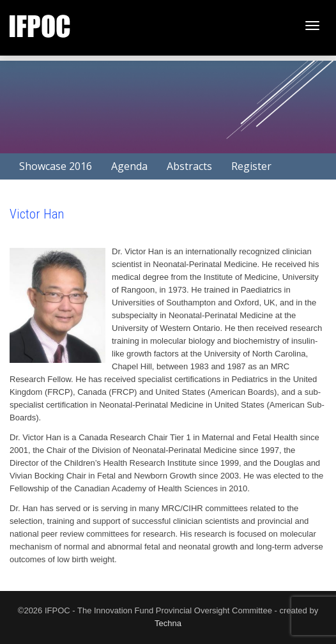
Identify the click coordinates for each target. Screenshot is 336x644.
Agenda (129, 166)
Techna (168, 623)
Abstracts (189, 166)
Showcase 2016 (56, 166)
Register (251, 166)
